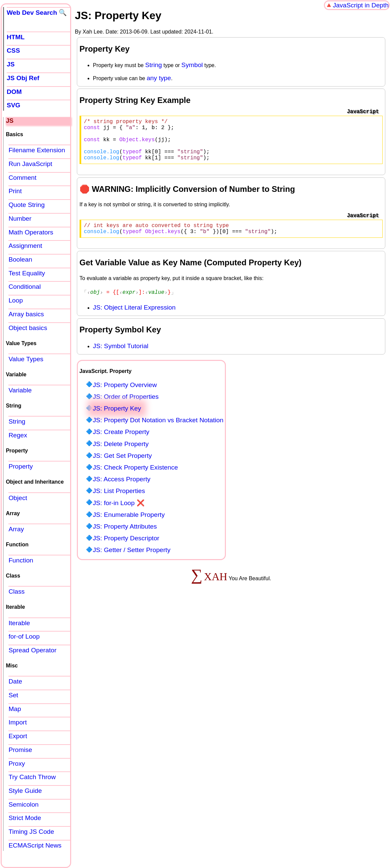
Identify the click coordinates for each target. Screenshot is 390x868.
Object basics (28, 328)
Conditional (25, 287)
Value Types (26, 359)
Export (18, 736)
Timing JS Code (31, 832)
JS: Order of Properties (126, 408)
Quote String (27, 205)
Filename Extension (37, 150)
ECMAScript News (35, 845)
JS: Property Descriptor (126, 550)
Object (18, 498)
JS (11, 64)
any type (159, 78)
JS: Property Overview (125, 396)
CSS (13, 50)
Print (15, 191)
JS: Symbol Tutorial (121, 357)
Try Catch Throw (32, 777)
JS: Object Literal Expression (134, 319)
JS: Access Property (121, 491)
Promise (20, 750)
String (153, 65)
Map (15, 709)
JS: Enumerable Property (129, 526)
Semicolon (23, 804)
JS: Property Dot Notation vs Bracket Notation (158, 431)
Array (16, 529)
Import (17, 722)
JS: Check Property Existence (135, 479)
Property (21, 466)
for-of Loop (24, 636)
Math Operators (31, 232)
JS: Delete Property (120, 455)
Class (16, 591)
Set (13, 695)
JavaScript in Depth (361, 5)
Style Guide (25, 791)
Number (20, 219)
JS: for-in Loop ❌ (118, 514)
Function (21, 560)
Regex (18, 435)
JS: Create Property (121, 443)
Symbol (192, 65)
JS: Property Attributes (125, 538)
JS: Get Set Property (122, 467)
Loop (16, 300)
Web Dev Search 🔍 (37, 13)
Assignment (25, 246)
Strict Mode (25, 818)
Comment (22, 178)
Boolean (20, 259)
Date (15, 681)
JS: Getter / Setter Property (131, 561)
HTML (16, 37)
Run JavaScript (30, 164)
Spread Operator (32, 650)
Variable (20, 390)
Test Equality (27, 273)
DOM (14, 92)
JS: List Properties (119, 502)
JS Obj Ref (23, 78)
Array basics (26, 314)
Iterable (19, 623)
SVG (14, 105)
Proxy (17, 764)
